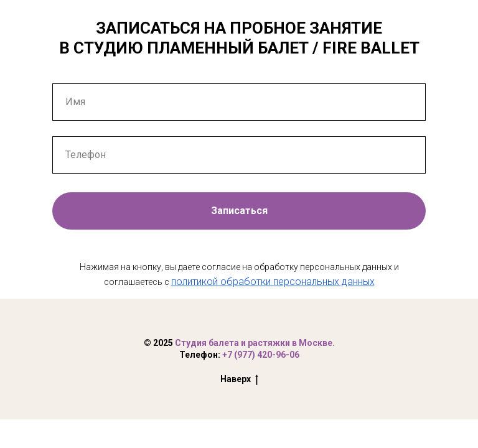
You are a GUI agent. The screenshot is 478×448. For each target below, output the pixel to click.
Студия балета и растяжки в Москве (254, 343)
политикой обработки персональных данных (273, 282)
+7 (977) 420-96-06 (261, 355)
